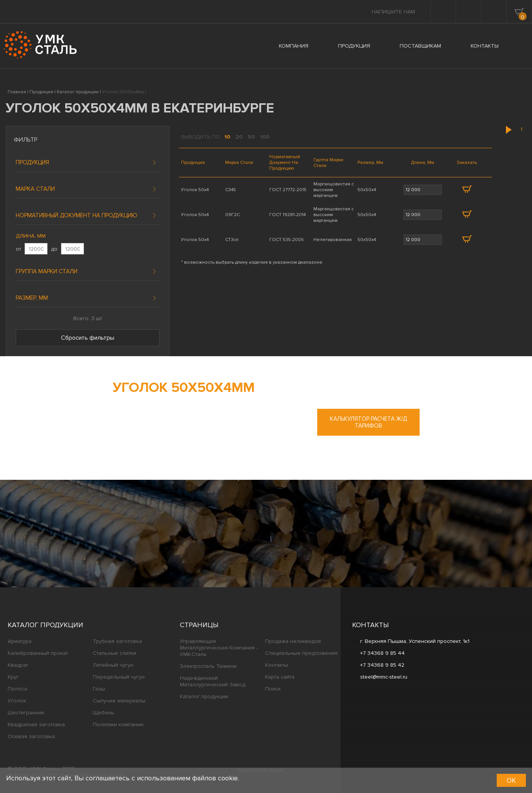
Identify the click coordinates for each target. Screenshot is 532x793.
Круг (13, 677)
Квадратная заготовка (36, 724)
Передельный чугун (119, 677)
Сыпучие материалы (119, 701)
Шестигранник (26, 713)
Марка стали (35, 189)
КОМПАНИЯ (294, 46)
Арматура (20, 641)
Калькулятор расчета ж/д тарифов (368, 422)
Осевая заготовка (31, 736)
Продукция (32, 162)
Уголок (17, 701)
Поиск (273, 689)
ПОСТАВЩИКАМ (420, 46)
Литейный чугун (113, 665)
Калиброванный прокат (38, 653)
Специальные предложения (301, 653)
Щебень (104, 713)
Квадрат (18, 665)
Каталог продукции (45, 625)
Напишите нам (393, 12)
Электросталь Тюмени (208, 666)
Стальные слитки (114, 653)
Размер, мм (32, 298)
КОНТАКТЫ (485, 46)
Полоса (17, 689)
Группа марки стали (47, 271)
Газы (99, 689)
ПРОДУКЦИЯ (354, 46)
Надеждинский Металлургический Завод (213, 681)
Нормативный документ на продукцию (77, 215)
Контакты (277, 665)
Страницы (199, 625)
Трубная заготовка (117, 641)
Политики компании (118, 724)
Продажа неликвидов (293, 641)
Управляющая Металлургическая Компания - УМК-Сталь (219, 648)
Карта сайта (280, 677)
